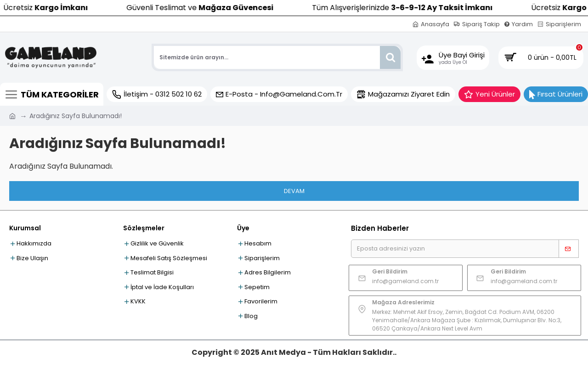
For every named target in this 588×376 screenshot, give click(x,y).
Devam (294, 191)
